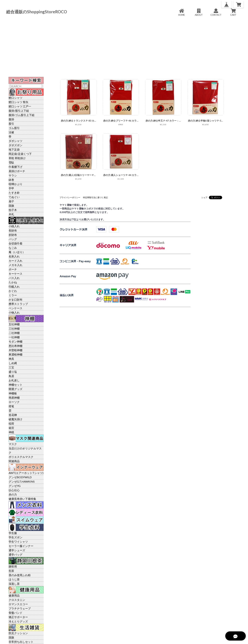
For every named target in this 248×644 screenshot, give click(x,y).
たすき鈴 (14, 193)
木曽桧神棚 (15, 350)
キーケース (15, 274)
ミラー (13, 295)
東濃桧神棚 (15, 354)
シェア (204, 197)
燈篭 (11, 406)
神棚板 (13, 393)
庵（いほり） (17, 252)
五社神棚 (14, 324)
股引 (11, 124)
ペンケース (15, 308)
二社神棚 (14, 333)
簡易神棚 (14, 398)
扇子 (11, 201)
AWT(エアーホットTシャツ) (26, 473)
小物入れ (14, 312)
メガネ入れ (15, 265)
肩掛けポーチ (17, 171)
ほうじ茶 (14, 579)
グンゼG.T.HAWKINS (22, 481)
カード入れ (15, 261)
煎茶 (11, 571)
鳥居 (11, 376)
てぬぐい (14, 197)
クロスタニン (17, 600)
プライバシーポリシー (70, 197)
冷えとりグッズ (18, 621)
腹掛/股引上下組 (19, 111)
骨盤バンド (15, 613)
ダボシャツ (15, 141)
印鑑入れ (14, 287)
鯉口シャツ (15, 98)
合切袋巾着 (15, 243)
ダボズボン (15, 145)
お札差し (14, 380)
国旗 (11, 206)
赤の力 (13, 494)
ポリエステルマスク (21, 457)
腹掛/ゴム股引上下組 (22, 115)
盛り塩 (13, 372)
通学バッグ (15, 554)
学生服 (13, 533)
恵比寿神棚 (15, 346)
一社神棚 (14, 337)
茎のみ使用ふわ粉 (20, 575)
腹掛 (11, 119)
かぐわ (13, 291)
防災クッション (18, 633)
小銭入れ (14, 226)
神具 (11, 359)
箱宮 (11, 428)
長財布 (13, 230)
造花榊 (13, 415)
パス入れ (14, 278)
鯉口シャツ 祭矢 (19, 102)
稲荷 (11, 423)
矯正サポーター (18, 617)
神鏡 (11, 432)
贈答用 (13, 566)
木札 (11, 214)
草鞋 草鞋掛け (17, 158)
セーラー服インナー (21, 546)
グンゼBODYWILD (20, 477)
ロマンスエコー (18, 604)
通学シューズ (17, 550)
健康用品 (14, 595)
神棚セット (15, 385)
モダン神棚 (15, 341)
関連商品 (14, 461)
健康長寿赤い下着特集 (22, 499)
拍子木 (13, 210)
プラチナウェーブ (20, 608)
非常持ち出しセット (21, 642)
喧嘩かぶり (15, 184)
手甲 (11, 188)
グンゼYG (15, 486)
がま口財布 (15, 299)
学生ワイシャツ (18, 542)
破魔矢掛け (15, 419)
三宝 (11, 367)
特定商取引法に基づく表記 (95, 197)
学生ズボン (15, 537)
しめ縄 (13, 363)
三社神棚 (14, 328)
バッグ (13, 239)
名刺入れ (14, 256)
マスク (13, 444)
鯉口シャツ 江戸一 (20, 106)
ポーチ (13, 269)
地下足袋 (14, 149)
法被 (11, 132)
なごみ (13, 248)
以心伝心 (14, 490)
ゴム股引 (14, 128)
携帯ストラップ (18, 304)
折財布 (13, 235)
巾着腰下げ (15, 167)
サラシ (13, 175)
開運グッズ (15, 389)
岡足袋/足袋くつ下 (20, 154)
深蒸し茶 (14, 584)
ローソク (14, 402)
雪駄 (11, 162)
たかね (13, 282)
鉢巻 (11, 180)
